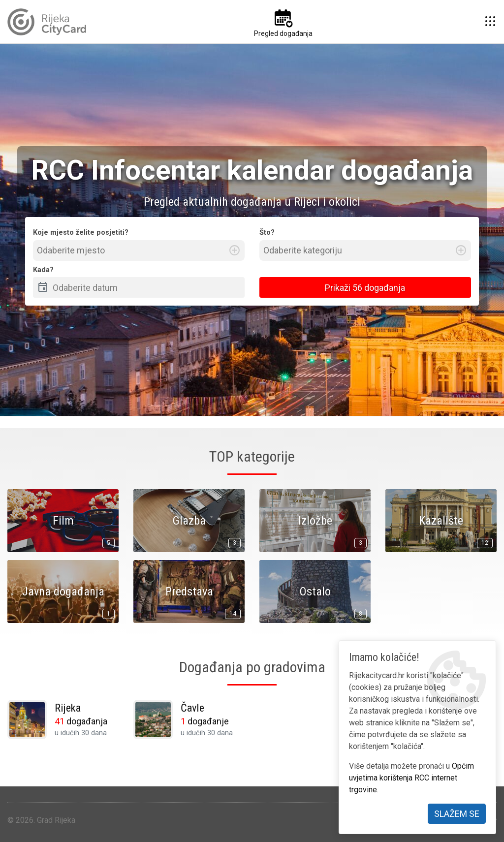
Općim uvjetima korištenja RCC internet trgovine (411, 778)
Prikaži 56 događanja (365, 288)
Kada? (43, 270)
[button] (490, 22)
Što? (267, 233)
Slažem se (457, 814)
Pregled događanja (283, 33)
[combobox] (139, 250)
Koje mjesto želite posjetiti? (81, 233)
